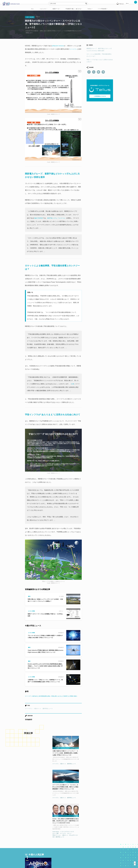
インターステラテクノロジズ (101, 769)
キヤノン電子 (89, 770)
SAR (46, 842)
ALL (32, 9)
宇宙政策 (84, 842)
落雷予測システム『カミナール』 (59, 218)
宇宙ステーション (90, 772)
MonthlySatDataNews (76, 839)
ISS (40, 842)
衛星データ (56, 9)
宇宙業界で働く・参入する (73, 9)
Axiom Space (89, 769)
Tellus (89, 9)
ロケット (103, 770)
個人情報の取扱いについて (64, 859)
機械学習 (34, 842)
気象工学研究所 (39, 218)
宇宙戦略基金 (75, 842)
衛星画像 (98, 839)
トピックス (43, 9)
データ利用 (106, 839)
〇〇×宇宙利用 (102, 9)
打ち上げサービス (107, 772)
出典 (73, 384)
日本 (87, 774)
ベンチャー (89, 839)
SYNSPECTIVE (55, 842)
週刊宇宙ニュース (48, 712)
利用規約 (54, 859)
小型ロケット (38, 712)
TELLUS (44, 839)
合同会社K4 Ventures (59, 46)
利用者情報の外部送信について (78, 859)
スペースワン (75, 49)
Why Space (63, 839)
